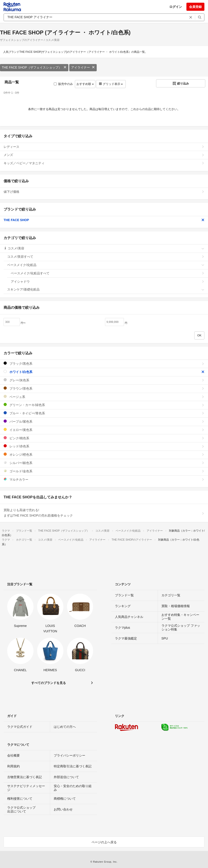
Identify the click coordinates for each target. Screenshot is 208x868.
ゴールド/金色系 (104, 471)
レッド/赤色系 (104, 446)
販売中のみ (63, 84)
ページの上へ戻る (104, 842)
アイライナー (83, 67)
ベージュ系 (104, 397)
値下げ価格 (104, 192)
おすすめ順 (85, 84)
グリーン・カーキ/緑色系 (104, 405)
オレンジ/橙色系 (104, 454)
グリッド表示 (111, 84)
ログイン (176, 7)
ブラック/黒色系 (104, 363)
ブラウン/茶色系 (104, 388)
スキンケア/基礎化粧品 (106, 289)
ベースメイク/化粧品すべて (108, 273)
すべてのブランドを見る (49, 683)
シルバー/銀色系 (104, 463)
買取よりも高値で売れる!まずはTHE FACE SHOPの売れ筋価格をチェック (104, 513)
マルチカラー (104, 479)
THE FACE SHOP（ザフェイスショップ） (34, 67)
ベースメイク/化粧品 (106, 265)
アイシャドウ (108, 282)
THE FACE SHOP (104, 220)
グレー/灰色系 (104, 380)
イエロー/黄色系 (104, 430)
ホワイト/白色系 (104, 372)
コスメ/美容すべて (106, 257)
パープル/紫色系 (104, 421)
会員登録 (195, 7)
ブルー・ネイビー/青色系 (104, 413)
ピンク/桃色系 (104, 438)
